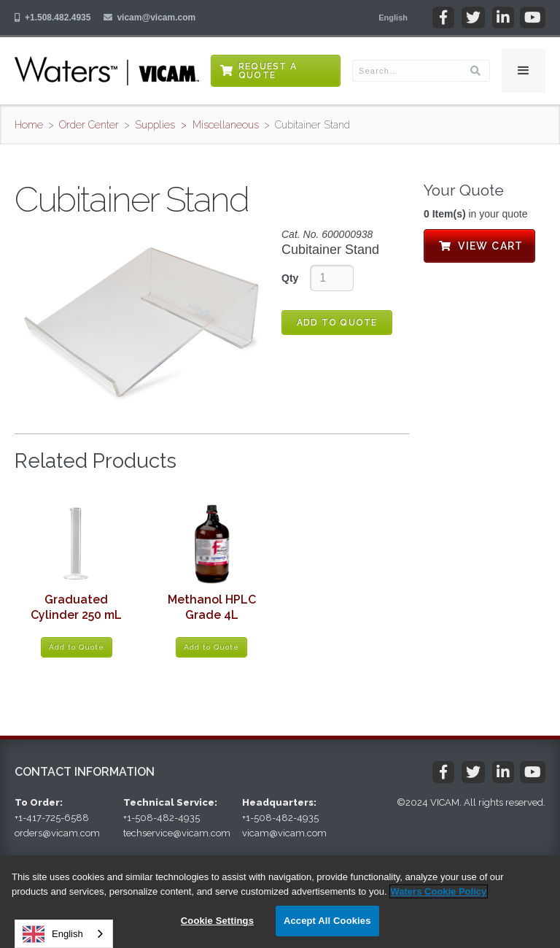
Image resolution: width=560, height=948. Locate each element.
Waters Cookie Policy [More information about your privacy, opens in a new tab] (439, 891)
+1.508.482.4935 (58, 18)
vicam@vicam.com (156, 18)
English (53, 934)
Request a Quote (268, 71)
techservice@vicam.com (177, 833)
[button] (393, 18)
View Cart (479, 246)
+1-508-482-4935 (162, 818)
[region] (280, 902)
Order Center (89, 125)
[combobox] (64, 934)
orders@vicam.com (57, 833)
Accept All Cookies (327, 921)
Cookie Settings (217, 921)
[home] (107, 71)
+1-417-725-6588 (52, 818)
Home (29, 125)
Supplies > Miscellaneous (197, 125)
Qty (290, 278)
